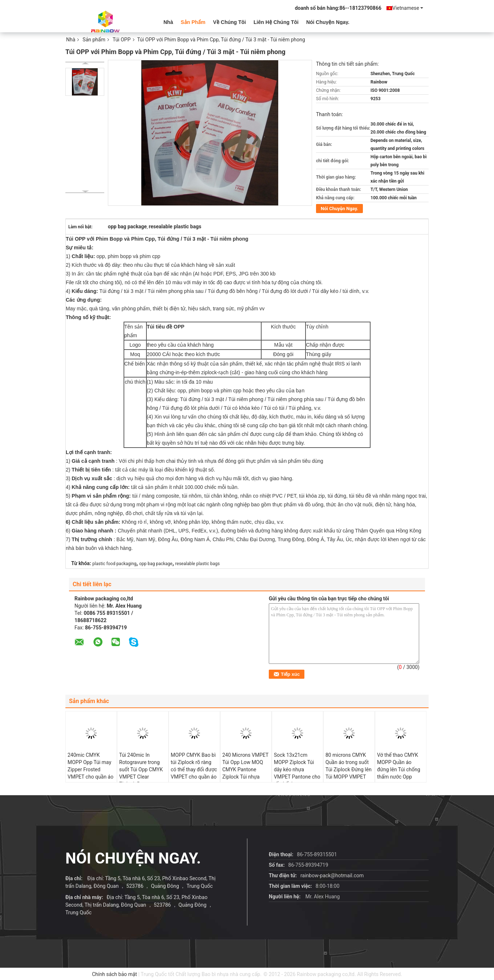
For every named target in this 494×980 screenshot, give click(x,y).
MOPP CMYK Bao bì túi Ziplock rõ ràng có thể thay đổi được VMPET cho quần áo (194, 766)
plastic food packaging (114, 564)
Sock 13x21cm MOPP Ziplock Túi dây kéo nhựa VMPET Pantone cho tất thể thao (297, 769)
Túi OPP (122, 40)
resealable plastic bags (197, 564)
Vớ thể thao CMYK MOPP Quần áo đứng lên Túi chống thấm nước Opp (399, 766)
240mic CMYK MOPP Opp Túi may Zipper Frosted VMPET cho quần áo (90, 766)
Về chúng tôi (230, 22)
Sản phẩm (193, 22)
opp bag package (156, 564)
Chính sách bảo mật (114, 974)
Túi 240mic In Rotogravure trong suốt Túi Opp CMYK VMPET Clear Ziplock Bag (141, 769)
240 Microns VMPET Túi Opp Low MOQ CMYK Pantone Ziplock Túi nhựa (245, 766)
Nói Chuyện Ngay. (328, 22)
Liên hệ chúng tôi (276, 22)
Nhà (168, 22)
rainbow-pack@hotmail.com (332, 875)
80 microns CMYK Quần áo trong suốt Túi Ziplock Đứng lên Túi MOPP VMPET (349, 766)
